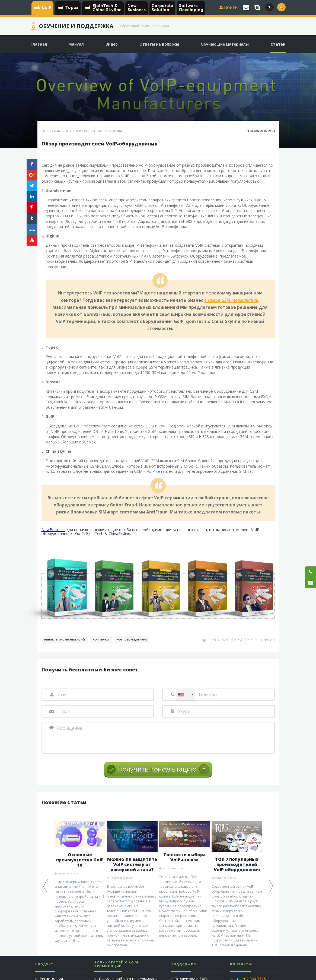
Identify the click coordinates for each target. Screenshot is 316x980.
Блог (45, 131)
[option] (80, 882)
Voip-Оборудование (132, 640)
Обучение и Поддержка (76, 26)
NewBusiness (53, 530)
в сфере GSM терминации (231, 300)
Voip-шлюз (101, 640)
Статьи (57, 131)
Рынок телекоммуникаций (65, 640)
